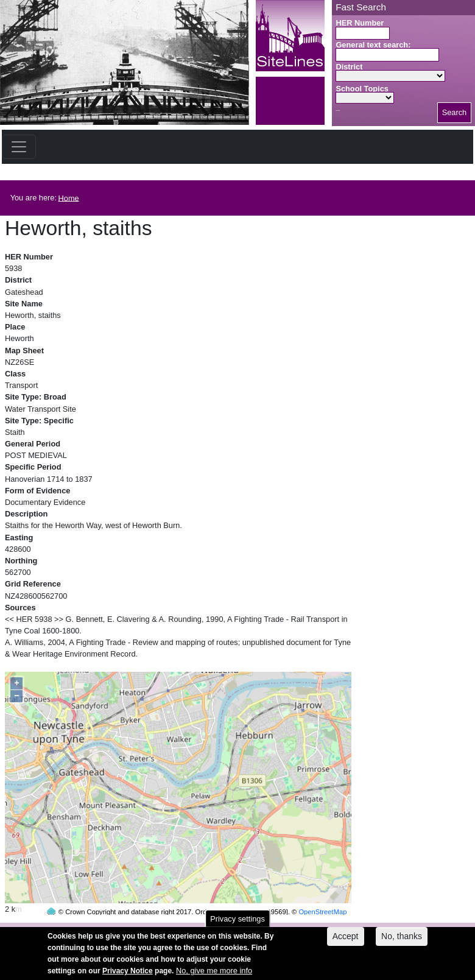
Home (69, 198)
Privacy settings (237, 924)
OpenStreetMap (322, 889)
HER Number (360, 23)
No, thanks (402, 941)
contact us (317, 930)
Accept (346, 941)
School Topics (362, 89)
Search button (338, 111)
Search (455, 112)
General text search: (373, 45)
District (349, 67)
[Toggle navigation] (19, 147)
